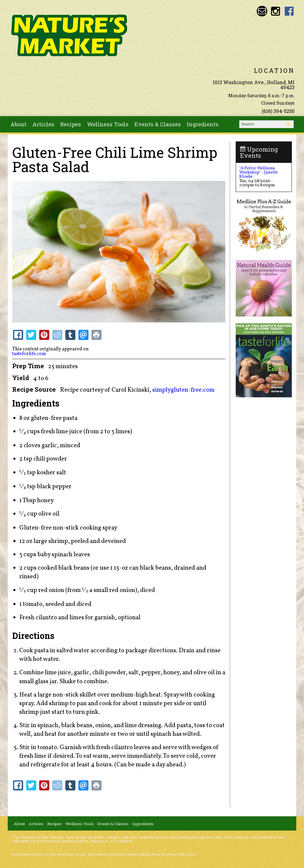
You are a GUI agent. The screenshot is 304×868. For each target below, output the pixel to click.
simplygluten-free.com (183, 390)
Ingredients (203, 124)
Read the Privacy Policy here (174, 854)
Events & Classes (158, 124)
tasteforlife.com (29, 354)
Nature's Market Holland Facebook (289, 11)
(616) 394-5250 (278, 111)
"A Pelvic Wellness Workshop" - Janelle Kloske (259, 173)
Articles (43, 124)
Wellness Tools (108, 124)
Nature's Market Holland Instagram (276, 11)
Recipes (71, 124)
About (18, 124)
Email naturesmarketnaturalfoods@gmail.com (262, 11)
